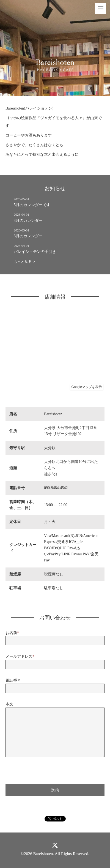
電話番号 (13, 680)
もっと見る (24, 262)
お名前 (12, 633)
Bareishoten (43, 854)
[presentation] (47, 769)
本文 (9, 704)
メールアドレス (20, 657)
